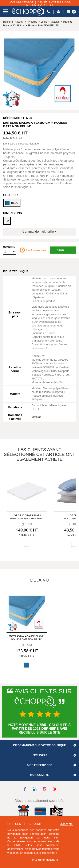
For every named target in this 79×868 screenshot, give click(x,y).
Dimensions (13, 213)
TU (7, 221)
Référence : (12, 118)
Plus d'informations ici (45, 860)
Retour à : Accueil (13, 22)
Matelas (36, 417)
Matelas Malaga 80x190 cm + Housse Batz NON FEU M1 (27, 638)
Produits (33, 22)
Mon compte (40, 775)
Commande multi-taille (39, 232)
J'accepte (66, 824)
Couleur (10, 195)
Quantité (9, 247)
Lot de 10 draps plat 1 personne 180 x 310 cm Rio (27, 517)
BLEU (12, 203)
